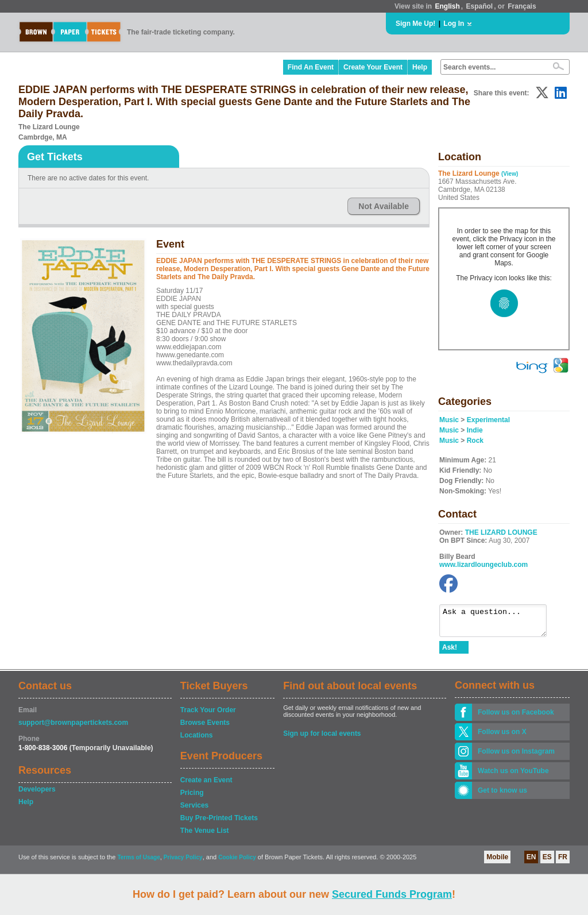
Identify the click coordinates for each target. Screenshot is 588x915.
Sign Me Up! (415, 24)
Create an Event (206, 785)
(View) (510, 174)
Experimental (488, 420)
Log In (454, 24)
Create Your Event (373, 67)
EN (531, 862)
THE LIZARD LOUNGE (501, 532)
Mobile (497, 862)
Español (480, 6)
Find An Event (311, 67)
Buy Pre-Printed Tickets (219, 823)
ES (547, 862)
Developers (37, 794)
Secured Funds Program (392, 894)
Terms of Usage (138, 862)
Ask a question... (499, 623)
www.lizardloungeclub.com (483, 565)
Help (420, 67)
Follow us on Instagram (516, 756)
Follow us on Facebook (516, 717)
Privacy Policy (183, 862)
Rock (475, 441)
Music (449, 420)
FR (563, 862)
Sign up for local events (322, 739)
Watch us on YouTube (513, 776)
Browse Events (205, 728)
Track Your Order (208, 715)
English (447, 6)
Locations (197, 740)
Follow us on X (502, 737)
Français (522, 6)
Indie (475, 430)
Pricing (192, 798)
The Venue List (205, 836)
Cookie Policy (237, 862)
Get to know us (502, 796)
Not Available (384, 206)
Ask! (450, 653)
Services (194, 810)
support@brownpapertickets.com (73, 728)
